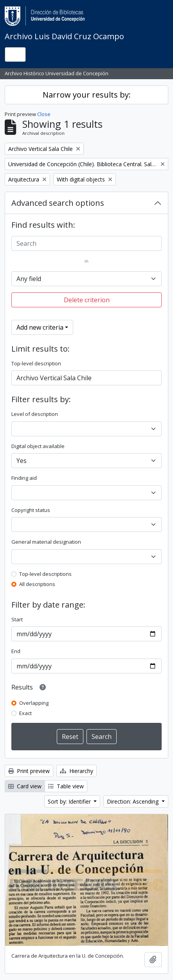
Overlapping (34, 703)
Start (17, 619)
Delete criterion (87, 300)
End (16, 651)
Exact (25, 713)
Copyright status (31, 510)
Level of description (35, 414)
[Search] (86, 243)
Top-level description (36, 363)
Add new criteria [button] (40, 327)
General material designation (46, 542)
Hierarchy (77, 771)
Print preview (29, 771)
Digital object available (38, 446)
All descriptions (37, 584)
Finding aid (24, 478)
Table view (66, 786)
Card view (25, 786)
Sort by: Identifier (70, 801)
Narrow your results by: (87, 95)
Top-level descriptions (45, 574)
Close (44, 114)
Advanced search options (58, 203)
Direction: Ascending (133, 801)
